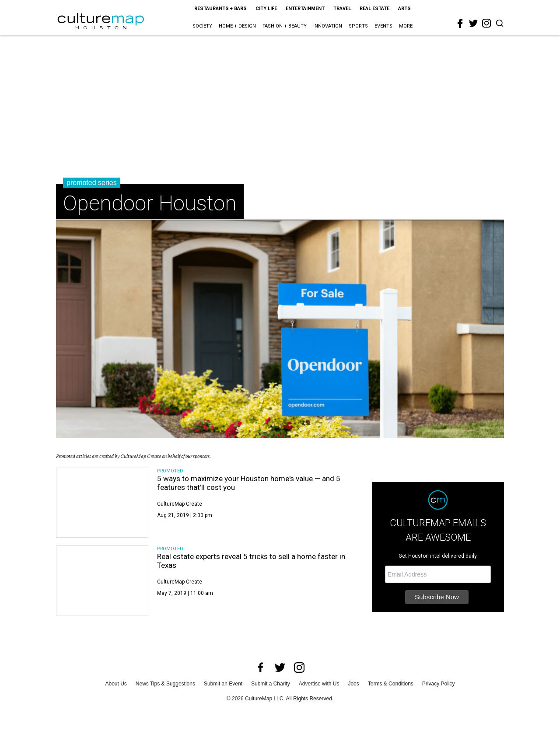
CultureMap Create (180, 504)
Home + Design (237, 26)
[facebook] (460, 24)
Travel (342, 9)
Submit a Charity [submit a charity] (271, 684)
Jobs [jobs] (353, 684)
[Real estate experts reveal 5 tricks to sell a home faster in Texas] (102, 580)
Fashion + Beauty (285, 26)
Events (383, 26)
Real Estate (374, 9)
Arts (404, 9)
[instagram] (486, 23)
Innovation (328, 26)
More (406, 26)
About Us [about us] (116, 684)
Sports (358, 26)
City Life (266, 9)
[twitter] (473, 23)
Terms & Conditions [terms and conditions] (391, 684)
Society (202, 26)
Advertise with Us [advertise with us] (319, 684)
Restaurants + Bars (220, 9)
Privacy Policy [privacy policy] (439, 684)
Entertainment (305, 9)
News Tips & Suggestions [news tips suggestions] (165, 684)
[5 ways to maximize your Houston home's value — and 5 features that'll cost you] (102, 503)
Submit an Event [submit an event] (223, 684)
